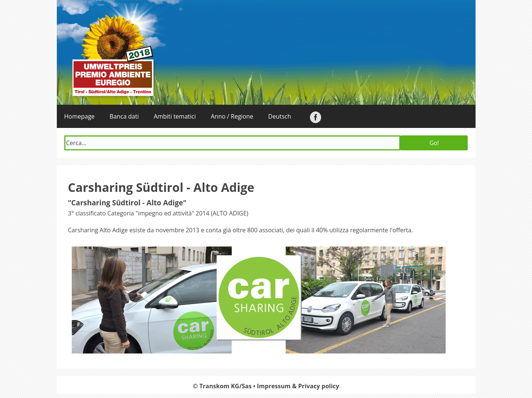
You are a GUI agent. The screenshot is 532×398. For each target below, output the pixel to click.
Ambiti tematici (175, 116)
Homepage (80, 116)
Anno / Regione (232, 116)
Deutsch (279, 116)
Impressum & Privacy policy (298, 386)
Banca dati (124, 116)
